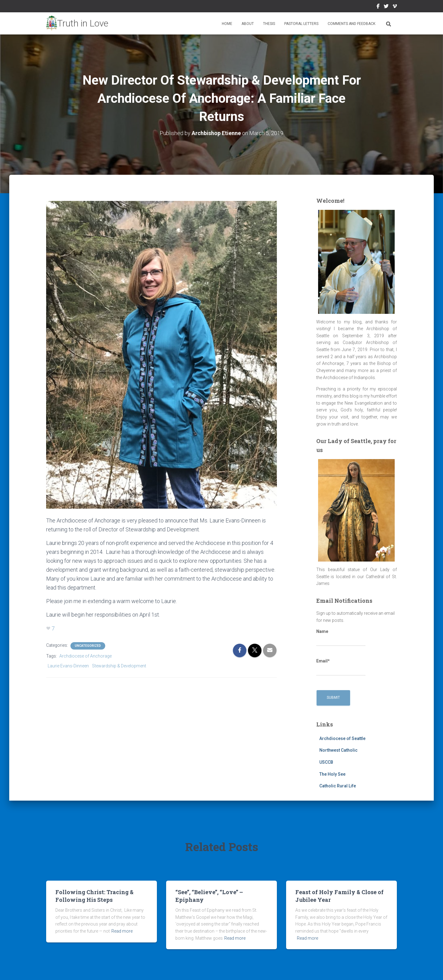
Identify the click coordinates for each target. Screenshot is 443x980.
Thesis (269, 24)
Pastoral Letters (301, 24)
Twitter (386, 7)
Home (227, 24)
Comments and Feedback (351, 24)
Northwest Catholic (338, 750)
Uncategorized (88, 646)
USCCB (326, 762)
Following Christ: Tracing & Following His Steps (94, 896)
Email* (341, 667)
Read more (122, 931)
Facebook (378, 7)
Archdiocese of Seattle (342, 738)
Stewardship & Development (119, 666)
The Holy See (332, 774)
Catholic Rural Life (338, 786)
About (248, 24)
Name (341, 638)
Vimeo (395, 7)
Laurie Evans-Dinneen (68, 666)
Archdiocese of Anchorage (86, 656)
